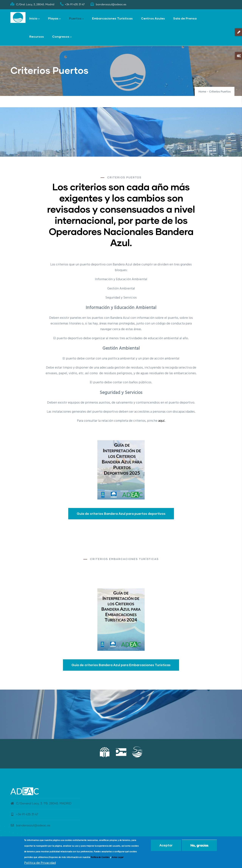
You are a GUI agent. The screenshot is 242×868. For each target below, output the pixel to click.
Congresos (62, 37)
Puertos (76, 19)
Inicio (35, 19)
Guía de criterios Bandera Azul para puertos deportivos (121, 514)
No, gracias (199, 845)
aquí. (162, 421)
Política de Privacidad (40, 863)
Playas (54, 19)
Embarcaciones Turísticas (112, 18)
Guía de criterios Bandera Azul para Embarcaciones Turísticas (121, 665)
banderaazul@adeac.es (30, 825)
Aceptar (166, 845)
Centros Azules (153, 18)
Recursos (37, 36)
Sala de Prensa (185, 18)
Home (202, 92)
